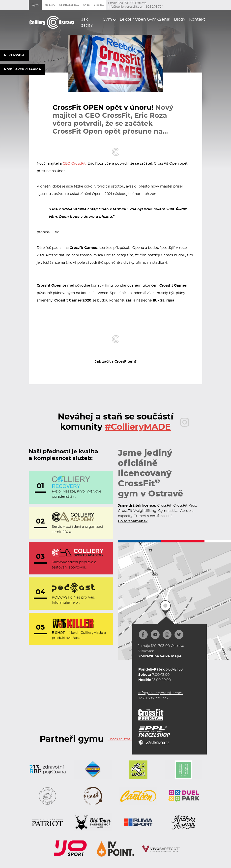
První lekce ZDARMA (22, 69)
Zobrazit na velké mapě (160, 656)
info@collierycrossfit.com (126, 7)
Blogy (179, 19)
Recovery (49, 5)
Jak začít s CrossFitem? (116, 362)
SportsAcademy (69, 5)
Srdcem (99, 5)
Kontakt (196, 19)
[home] (52, 22)
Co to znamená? (133, 521)
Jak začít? (87, 22)
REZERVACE (14, 55)
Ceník (163, 19)
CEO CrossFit (74, 164)
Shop (87, 5)
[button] (108, 19)
